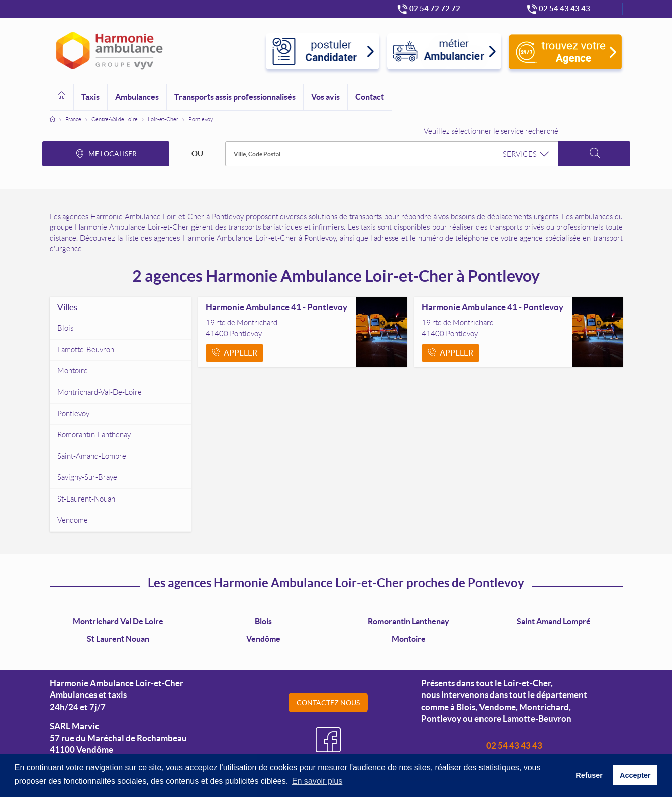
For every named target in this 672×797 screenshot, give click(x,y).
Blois (263, 621)
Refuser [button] (589, 775)
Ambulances (137, 97)
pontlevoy (73, 414)
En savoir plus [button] (317, 781)
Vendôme (263, 639)
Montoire (409, 639)
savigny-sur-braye (87, 477)
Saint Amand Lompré (554, 621)
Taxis (90, 97)
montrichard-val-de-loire (100, 392)
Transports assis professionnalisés (235, 97)
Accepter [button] (635, 775)
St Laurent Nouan (118, 639)
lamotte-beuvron (86, 350)
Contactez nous (328, 703)
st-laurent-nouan (86, 499)
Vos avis (325, 97)
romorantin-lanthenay (94, 435)
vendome (73, 520)
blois (65, 328)
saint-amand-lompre (92, 456)
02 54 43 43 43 (514, 746)
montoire (73, 371)
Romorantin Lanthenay (409, 621)
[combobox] (392, 154)
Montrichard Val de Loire (118, 621)
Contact (370, 97)
